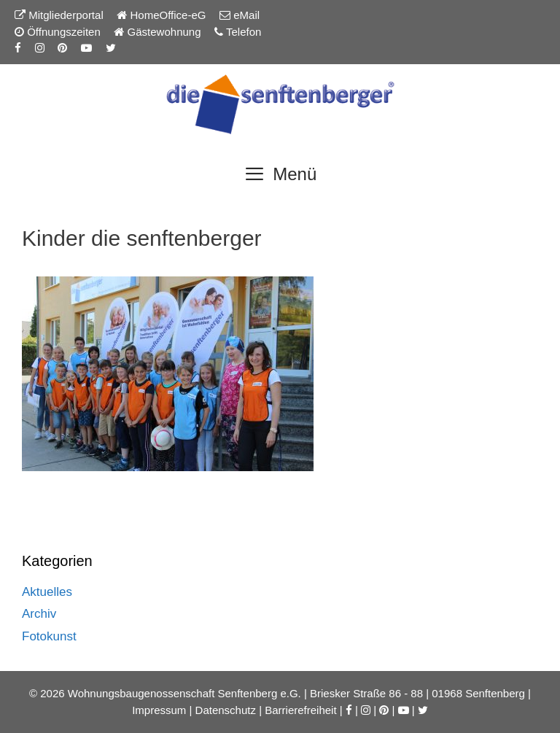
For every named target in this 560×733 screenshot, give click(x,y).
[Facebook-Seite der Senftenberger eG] (18, 48)
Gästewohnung (157, 32)
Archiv (39, 614)
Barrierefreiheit (300, 710)
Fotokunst (49, 636)
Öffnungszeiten (58, 32)
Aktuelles (47, 592)
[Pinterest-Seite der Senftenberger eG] (62, 48)
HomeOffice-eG (161, 15)
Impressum (159, 710)
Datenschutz (226, 710)
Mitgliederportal (59, 15)
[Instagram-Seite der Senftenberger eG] (40, 48)
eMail (240, 15)
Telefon (238, 32)
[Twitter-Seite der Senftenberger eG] (111, 48)
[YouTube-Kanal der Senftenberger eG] (86, 48)
